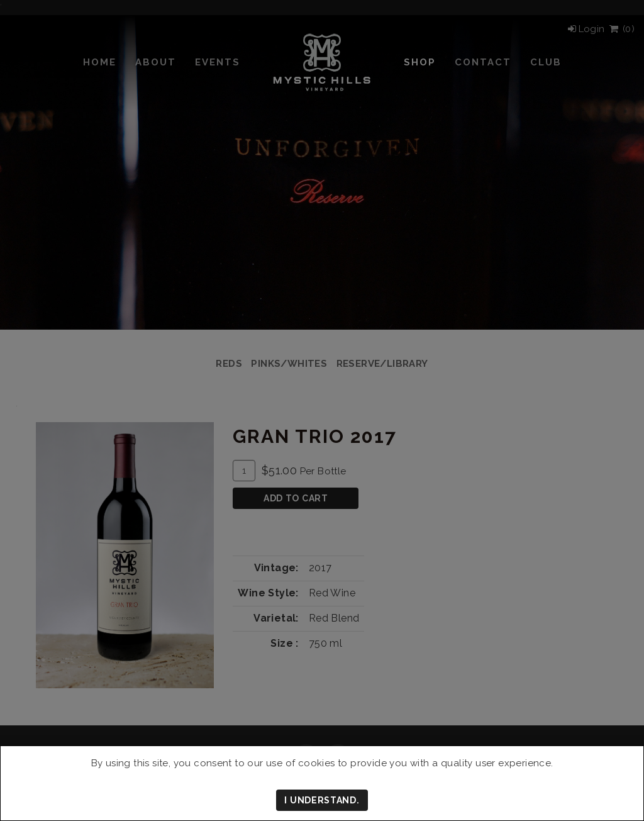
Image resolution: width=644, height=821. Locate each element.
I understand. (322, 800)
